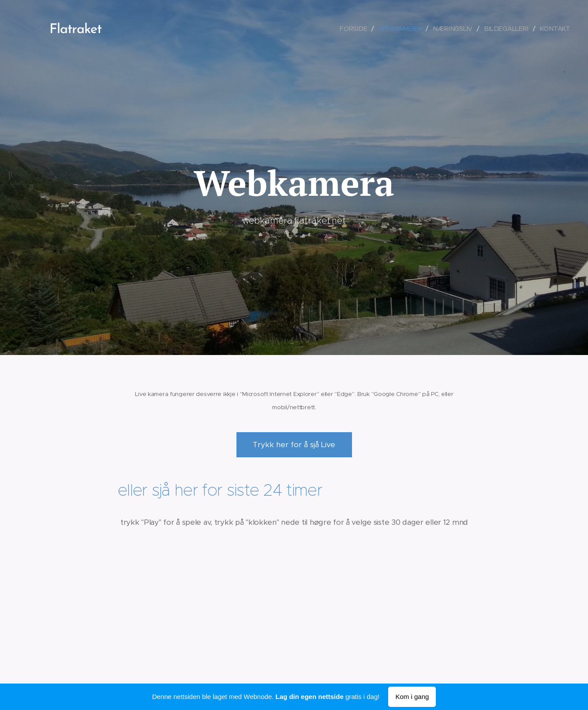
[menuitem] (359, 29)
